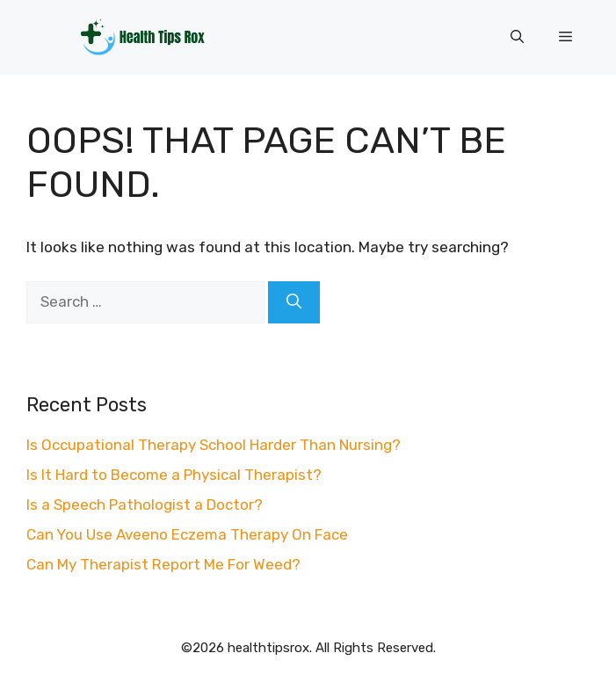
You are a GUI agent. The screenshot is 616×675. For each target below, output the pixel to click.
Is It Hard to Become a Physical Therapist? (174, 475)
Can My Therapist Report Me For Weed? (163, 564)
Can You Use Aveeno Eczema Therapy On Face (187, 534)
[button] (517, 37)
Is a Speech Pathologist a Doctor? (145, 504)
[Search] (294, 302)
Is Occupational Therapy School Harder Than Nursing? (214, 445)
